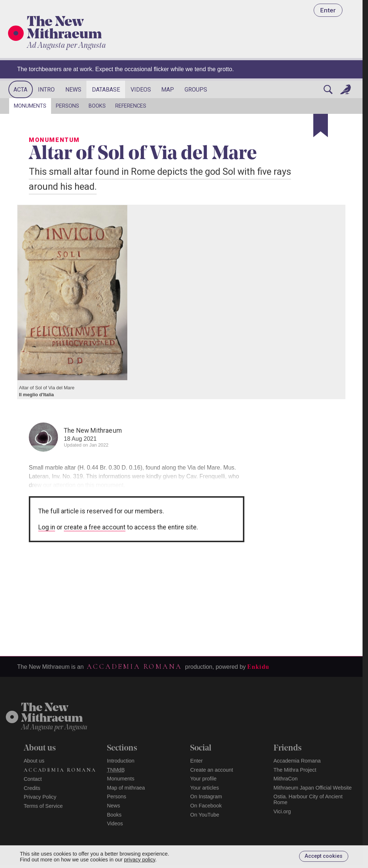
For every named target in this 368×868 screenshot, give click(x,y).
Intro (46, 90)
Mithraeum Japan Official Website (313, 788)
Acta (20, 90)
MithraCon (286, 779)
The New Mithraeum (64, 29)
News (73, 90)
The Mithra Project (295, 770)
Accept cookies (324, 856)
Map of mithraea (126, 788)
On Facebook (206, 806)
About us (34, 761)
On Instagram (206, 796)
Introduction (121, 761)
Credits (32, 788)
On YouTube (205, 815)
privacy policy (140, 860)
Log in (47, 527)
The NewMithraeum (52, 713)
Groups (196, 90)
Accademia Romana (134, 667)
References (131, 106)
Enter (328, 10)
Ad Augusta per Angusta (66, 46)
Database (106, 90)
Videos (141, 90)
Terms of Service (43, 806)
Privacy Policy (40, 797)
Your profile (203, 779)
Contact (33, 779)
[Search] (328, 89)
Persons (67, 106)
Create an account (212, 770)
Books (97, 106)
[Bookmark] (321, 126)
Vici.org (282, 811)
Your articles (204, 788)
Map (168, 90)
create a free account (95, 527)
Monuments (30, 106)
